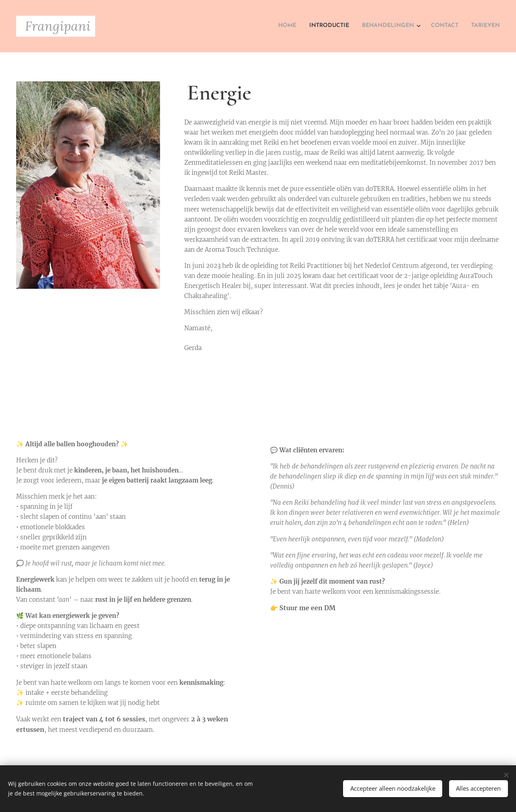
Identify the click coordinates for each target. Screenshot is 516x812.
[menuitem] (446, 26)
